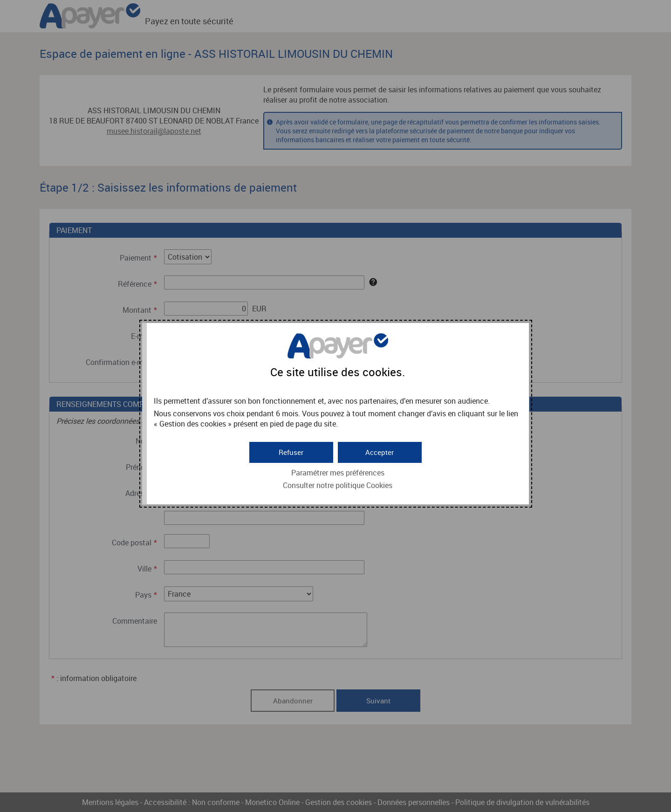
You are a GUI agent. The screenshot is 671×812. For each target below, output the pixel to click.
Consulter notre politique (338, 484)
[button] (380, 451)
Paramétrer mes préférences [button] (338, 472)
